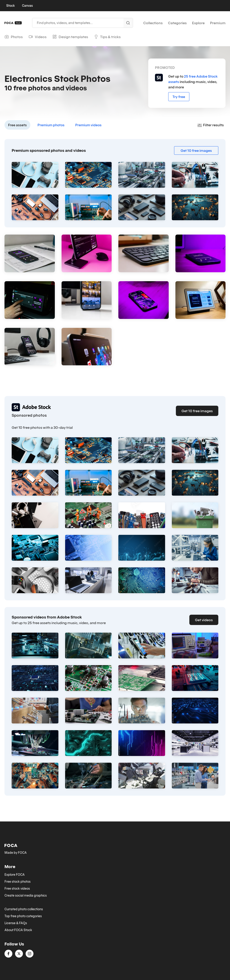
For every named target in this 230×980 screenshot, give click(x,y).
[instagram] (30, 954)
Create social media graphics (26, 895)
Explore (198, 23)
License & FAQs (16, 923)
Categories (177, 23)
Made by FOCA (16, 853)
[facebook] (8, 954)
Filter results (211, 125)
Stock (11, 6)
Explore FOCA (15, 875)
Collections (153, 23)
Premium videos (88, 125)
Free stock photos (18, 882)
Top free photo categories (23, 916)
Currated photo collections (24, 909)
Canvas (27, 6)
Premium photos (51, 125)
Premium (218, 23)
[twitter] (19, 954)
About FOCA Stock (18, 930)
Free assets (17, 125)
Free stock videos (17, 889)
